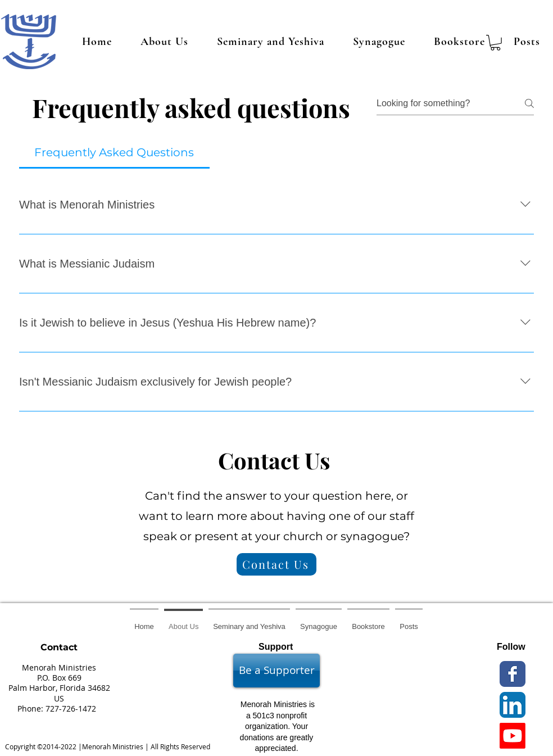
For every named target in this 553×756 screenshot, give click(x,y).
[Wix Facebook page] (513, 674)
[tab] (114, 152)
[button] (495, 43)
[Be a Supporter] (276, 671)
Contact (59, 647)
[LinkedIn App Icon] (513, 705)
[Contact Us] (276, 564)
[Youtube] (513, 736)
